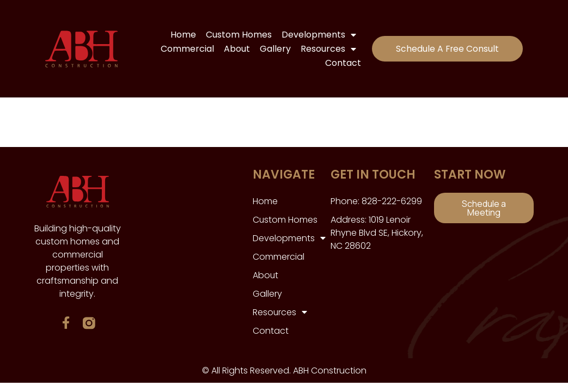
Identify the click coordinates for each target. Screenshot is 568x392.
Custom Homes (237, 35)
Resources (326, 49)
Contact (341, 63)
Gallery (273, 49)
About (235, 49)
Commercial (185, 49)
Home (181, 35)
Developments (317, 35)
